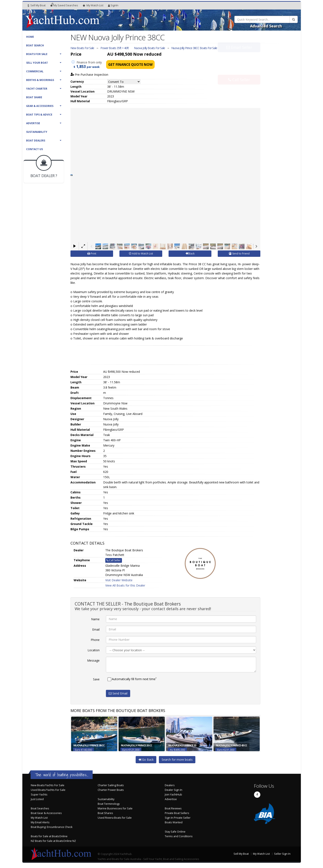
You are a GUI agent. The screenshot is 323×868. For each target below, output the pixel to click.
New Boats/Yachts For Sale (48, 785)
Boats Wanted (174, 822)
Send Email (118, 693)
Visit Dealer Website (119, 580)
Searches (64, 5)
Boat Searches (40, 808)
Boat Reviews (173, 808)
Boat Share (34, 97)
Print (92, 254)
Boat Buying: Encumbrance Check (52, 827)
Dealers (170, 785)
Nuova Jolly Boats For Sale (149, 48)
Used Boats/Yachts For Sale (48, 790)
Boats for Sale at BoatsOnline (49, 836)
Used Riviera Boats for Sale (115, 818)
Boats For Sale (37, 54)
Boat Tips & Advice (39, 115)
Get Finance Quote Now (130, 65)
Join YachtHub (173, 795)
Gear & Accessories (40, 106)
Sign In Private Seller (178, 818)
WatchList (93, 5)
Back (190, 254)
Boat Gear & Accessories (46, 813)
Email (96, 629)
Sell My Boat (37, 5)
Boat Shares (105, 813)
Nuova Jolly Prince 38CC (194, 48)
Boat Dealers (36, 141)
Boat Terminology (109, 804)
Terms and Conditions (179, 836)
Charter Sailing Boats (111, 785)
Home (30, 37)
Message (93, 660)
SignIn (113, 5)
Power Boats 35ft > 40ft (115, 48)
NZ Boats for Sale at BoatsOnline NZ (53, 841)
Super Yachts (39, 795)
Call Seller (239, 70)
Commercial (35, 71)
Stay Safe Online (175, 832)
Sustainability (37, 132)
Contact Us (34, 149)
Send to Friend (239, 254)
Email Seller (239, 57)
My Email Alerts (40, 822)
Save (96, 679)
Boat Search (35, 45)
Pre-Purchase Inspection (89, 75)
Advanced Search (266, 26)
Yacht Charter (37, 89)
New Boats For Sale (82, 48)
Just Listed (37, 799)
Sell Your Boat (37, 63)
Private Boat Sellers (177, 813)
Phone (95, 640)
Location (94, 650)
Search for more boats (177, 760)
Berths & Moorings (40, 80)
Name (95, 619)
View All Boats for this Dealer (125, 585)
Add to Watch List (141, 254)
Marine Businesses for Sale (115, 808)
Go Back (146, 760)
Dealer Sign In (174, 790)
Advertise (33, 123)
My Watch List (39, 818)
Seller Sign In (282, 854)
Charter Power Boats (111, 790)
